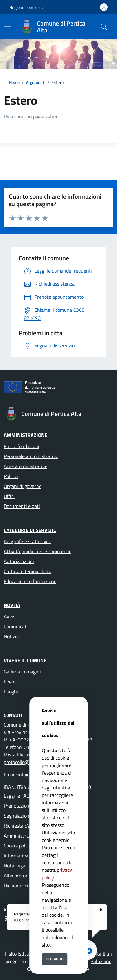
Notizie (11, 636)
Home (14, 82)
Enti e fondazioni (22, 446)
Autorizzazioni (19, 561)
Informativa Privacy (24, 856)
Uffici (9, 496)
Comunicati (16, 626)
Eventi (11, 682)
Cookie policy (17, 846)
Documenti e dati (22, 506)
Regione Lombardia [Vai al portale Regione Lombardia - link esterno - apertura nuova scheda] (27, 7)
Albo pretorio (17, 876)
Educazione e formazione (30, 581)
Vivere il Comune (25, 660)
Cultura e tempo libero (27, 571)
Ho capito (55, 959)
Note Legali (16, 866)
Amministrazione (26, 435)
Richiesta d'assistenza (27, 826)
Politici (11, 476)
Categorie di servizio (30, 530)
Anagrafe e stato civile (27, 541)
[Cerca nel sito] (104, 27)
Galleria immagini (22, 672)
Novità (12, 605)
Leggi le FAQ (17, 796)
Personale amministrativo (31, 456)
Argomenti (36, 82)
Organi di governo (23, 486)
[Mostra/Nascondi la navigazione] (7, 26)
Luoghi (11, 692)
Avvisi (10, 616)
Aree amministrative (26, 466)
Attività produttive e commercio (38, 551)
